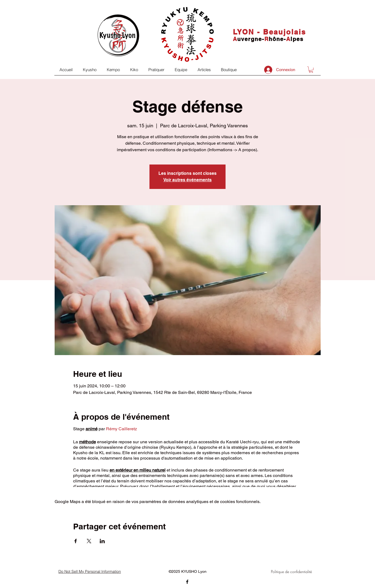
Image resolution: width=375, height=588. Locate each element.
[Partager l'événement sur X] (89, 541)
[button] (311, 70)
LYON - (248, 32)
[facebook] (187, 582)
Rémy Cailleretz (121, 429)
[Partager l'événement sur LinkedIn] (102, 541)
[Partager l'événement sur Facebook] (76, 541)
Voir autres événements (187, 180)
